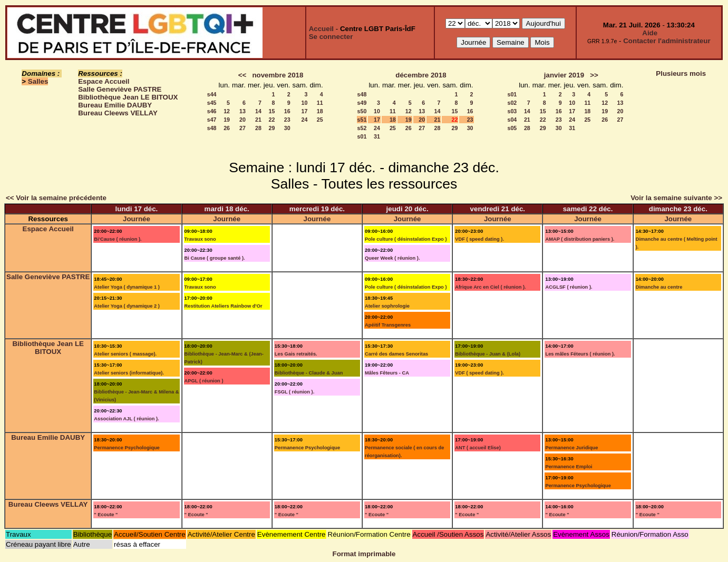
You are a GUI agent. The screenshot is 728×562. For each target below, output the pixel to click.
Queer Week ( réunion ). (392, 258)
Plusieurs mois (681, 73)
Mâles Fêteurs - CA (387, 373)
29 (272, 128)
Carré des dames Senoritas (396, 354)
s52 (362, 128)
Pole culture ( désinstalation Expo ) (406, 239)
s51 (362, 120)
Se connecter (331, 37)
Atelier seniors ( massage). (125, 354)
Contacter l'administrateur (667, 41)
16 (287, 111)
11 (320, 103)
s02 (512, 103)
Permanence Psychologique (127, 448)
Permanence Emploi (569, 467)
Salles (38, 81)
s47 (212, 120)
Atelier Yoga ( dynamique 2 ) (127, 306)
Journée (137, 219)
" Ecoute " (106, 515)
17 (305, 111)
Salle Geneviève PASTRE (120, 89)
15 (272, 111)
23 (287, 120)
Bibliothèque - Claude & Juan (309, 373)
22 (272, 120)
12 (227, 111)
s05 (512, 128)
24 (305, 120)
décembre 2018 (421, 75)
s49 (362, 103)
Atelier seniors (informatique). (129, 373)
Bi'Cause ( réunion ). (118, 239)
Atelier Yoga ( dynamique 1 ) (127, 287)
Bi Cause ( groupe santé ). (215, 258)
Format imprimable (364, 554)
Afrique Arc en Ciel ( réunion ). (490, 287)
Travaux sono (200, 239)
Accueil (321, 29)
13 (242, 111)
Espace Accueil (104, 81)
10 (305, 103)
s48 (212, 128)
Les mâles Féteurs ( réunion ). (580, 354)
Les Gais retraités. (296, 354)
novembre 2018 (278, 75)
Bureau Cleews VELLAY (118, 113)
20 (242, 120)
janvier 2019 (564, 75)
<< (242, 75)
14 (258, 111)
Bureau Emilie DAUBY (115, 105)
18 (320, 111)
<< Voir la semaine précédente (56, 198)
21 (258, 120)
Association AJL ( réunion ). (126, 419)
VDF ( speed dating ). (479, 239)
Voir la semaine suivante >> (676, 198)
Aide (650, 33)
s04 (512, 120)
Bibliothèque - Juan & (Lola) (488, 354)
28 (258, 128)
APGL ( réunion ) (204, 381)
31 (377, 136)
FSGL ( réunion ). (295, 392)
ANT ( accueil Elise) (478, 448)
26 (227, 128)
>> (594, 75)
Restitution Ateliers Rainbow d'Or (224, 306)
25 (320, 120)
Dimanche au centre (659, 287)
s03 (512, 111)
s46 (212, 111)
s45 (212, 103)
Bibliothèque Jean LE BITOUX (128, 97)
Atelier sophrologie (387, 306)
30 (287, 128)
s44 (212, 94)
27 (242, 128)
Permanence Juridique (571, 448)
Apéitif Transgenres (388, 325)
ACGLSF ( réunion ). (569, 287)
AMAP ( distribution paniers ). (580, 239)
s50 (362, 111)
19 (227, 120)
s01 (362, 136)
